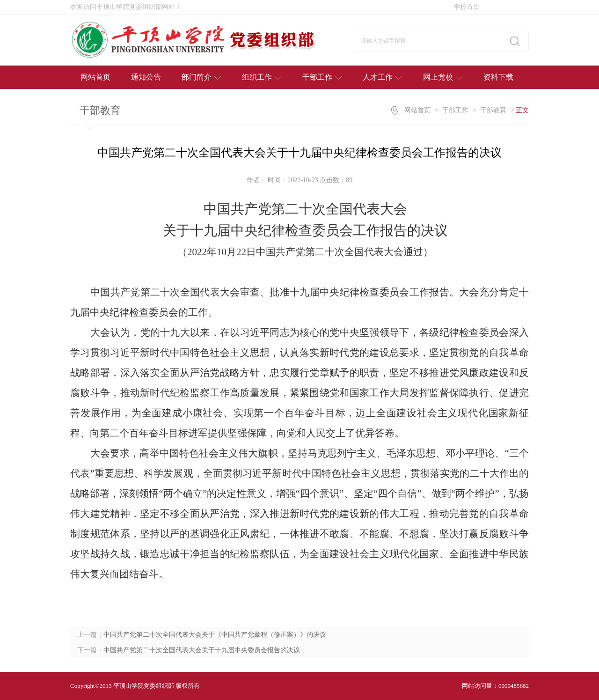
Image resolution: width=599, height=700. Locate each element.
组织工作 (262, 77)
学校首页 (470, 7)
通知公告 (146, 77)
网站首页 (95, 77)
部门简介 (201, 77)
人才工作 (383, 77)
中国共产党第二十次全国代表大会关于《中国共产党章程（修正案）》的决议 (215, 635)
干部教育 (493, 110)
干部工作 (322, 77)
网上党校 (443, 77)
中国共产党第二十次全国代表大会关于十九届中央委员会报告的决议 (202, 650)
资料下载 (498, 77)
